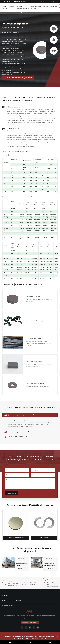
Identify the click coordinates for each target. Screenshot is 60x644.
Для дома (5, 8)
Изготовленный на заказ (36, 8)
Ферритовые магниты (25, 12)
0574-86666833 (8, 2)
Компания (54, 7)
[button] (54, 20)
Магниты (5, 596)
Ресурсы (46, 7)
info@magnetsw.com (21, 2)
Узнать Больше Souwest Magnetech (30, 622)
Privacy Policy (43, 638)
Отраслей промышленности (23, 8)
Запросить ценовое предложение (18, 78)
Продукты (12, 7)
